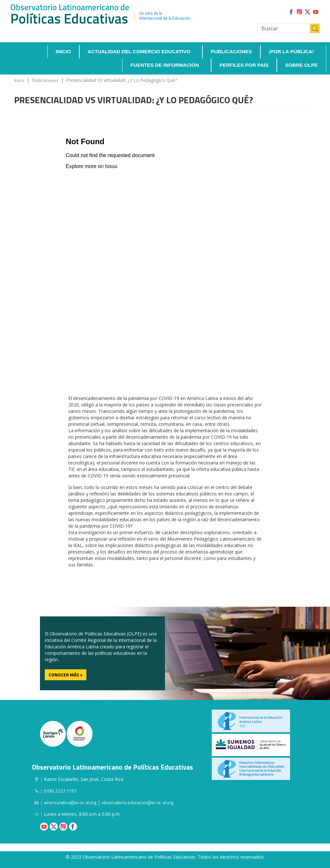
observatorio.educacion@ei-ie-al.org (137, 802)
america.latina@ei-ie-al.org (70, 802)
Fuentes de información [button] (165, 65)
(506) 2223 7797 (60, 791)
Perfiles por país (244, 65)
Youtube (44, 827)
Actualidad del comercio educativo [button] (139, 51)
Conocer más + (66, 675)
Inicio (63, 51)
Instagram (63, 827)
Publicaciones (231, 51)
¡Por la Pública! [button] (291, 51)
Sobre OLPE (301, 65)
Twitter (54, 827)
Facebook (73, 827)
